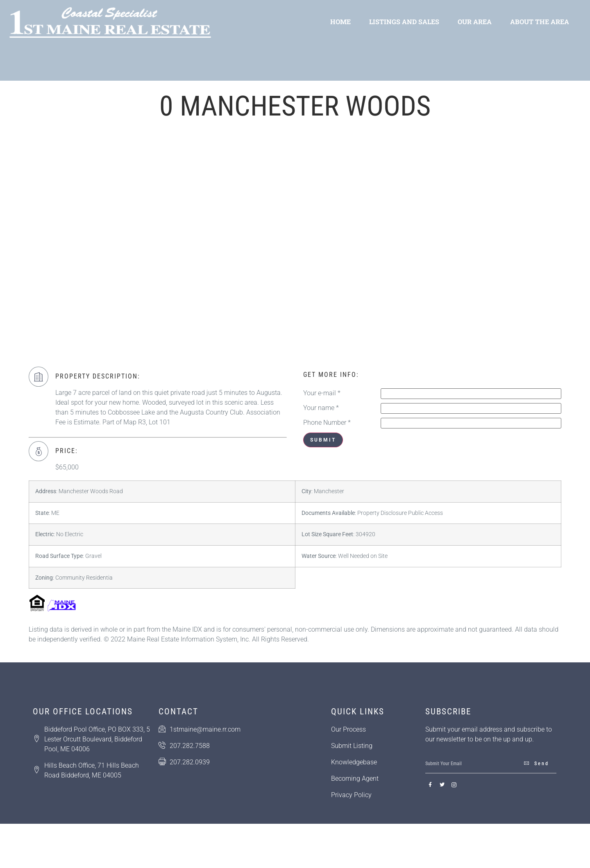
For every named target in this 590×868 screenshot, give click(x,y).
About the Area (540, 22)
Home (340, 22)
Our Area (475, 22)
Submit (323, 440)
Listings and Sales (404, 22)
